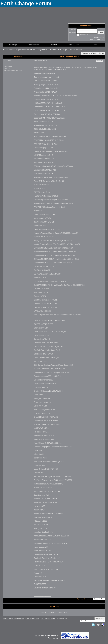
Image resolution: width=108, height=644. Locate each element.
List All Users (74, 45)
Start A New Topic (89, 53)
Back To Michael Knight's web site (16, 50)
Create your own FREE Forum (47, 636)
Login (101, 32)
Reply (102, 53)
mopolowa (8, 60)
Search (54, 45)
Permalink (100, 61)
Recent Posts (34, 45)
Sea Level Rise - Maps (59, 50)
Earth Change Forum (39, 50)
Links (95, 45)
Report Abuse (53, 638)
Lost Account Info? (97, 40)
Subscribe (100, 618)
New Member (99, 38)
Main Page (13, 45)
